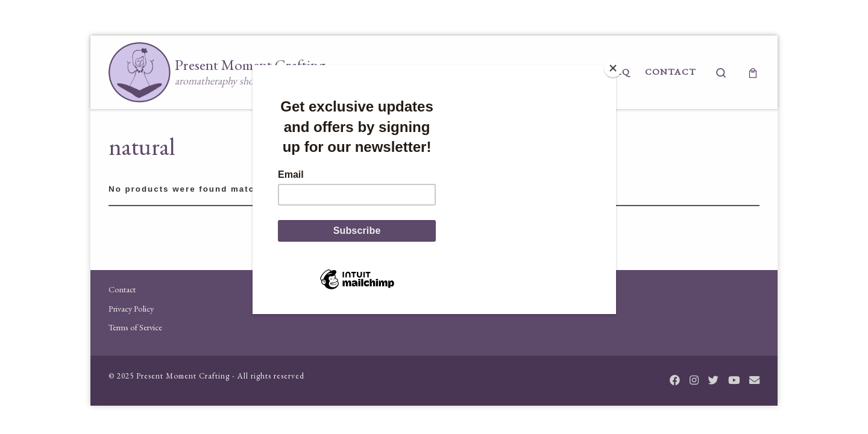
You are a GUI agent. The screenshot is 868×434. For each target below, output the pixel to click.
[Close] (613, 68)
